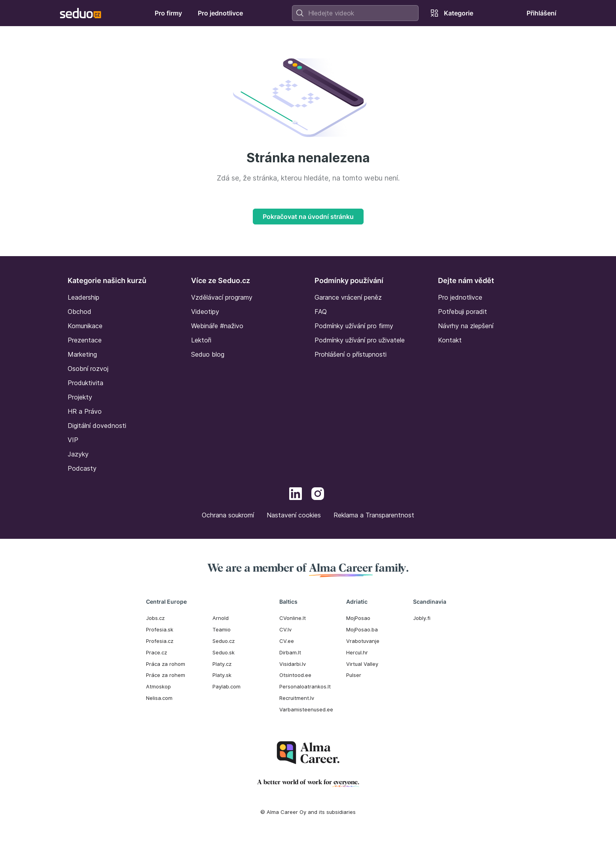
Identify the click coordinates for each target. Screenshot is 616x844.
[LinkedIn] (296, 495)
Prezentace (85, 340)
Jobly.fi (422, 618)
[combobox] (355, 13)
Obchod (80, 312)
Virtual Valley (362, 664)
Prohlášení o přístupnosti (351, 354)
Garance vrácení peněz (348, 297)
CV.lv (285, 629)
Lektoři (201, 340)
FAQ (321, 312)
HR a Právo (85, 411)
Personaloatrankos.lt (305, 686)
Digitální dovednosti (97, 426)
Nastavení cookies (294, 515)
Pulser (354, 675)
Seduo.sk (224, 652)
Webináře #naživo (217, 326)
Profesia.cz (160, 641)
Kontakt (450, 340)
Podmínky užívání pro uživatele (360, 340)
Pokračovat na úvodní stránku (308, 217)
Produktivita (85, 383)
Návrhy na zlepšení (466, 326)
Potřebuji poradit (462, 312)
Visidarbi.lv (293, 664)
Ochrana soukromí (228, 515)
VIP (73, 440)
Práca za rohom (166, 664)
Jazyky (78, 454)
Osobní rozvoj (88, 369)
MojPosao (358, 618)
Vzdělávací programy (222, 297)
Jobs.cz (155, 618)
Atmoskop (158, 686)
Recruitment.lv (297, 698)
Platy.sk (222, 675)
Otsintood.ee (295, 675)
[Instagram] (318, 495)
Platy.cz (222, 664)
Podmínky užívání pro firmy (354, 326)
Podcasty (82, 468)
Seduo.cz (224, 641)
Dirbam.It (290, 652)
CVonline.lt (293, 618)
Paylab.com (226, 686)
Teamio (222, 629)
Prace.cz (156, 652)
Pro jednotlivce (460, 297)
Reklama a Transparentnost (374, 515)
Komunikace (85, 326)
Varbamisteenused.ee (306, 709)
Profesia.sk (160, 629)
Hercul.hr (357, 652)
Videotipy (205, 312)
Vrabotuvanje (363, 641)
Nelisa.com (159, 698)
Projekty (80, 397)
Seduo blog (208, 354)
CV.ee (287, 641)
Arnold (221, 618)
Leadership (83, 297)
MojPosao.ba (362, 629)
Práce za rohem (166, 675)
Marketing (82, 354)
